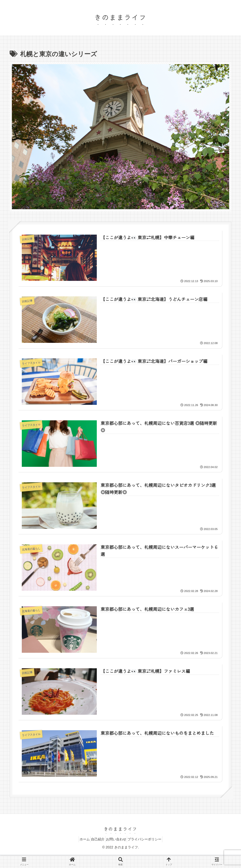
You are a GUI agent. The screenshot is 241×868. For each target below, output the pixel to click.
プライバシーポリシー (150, 841)
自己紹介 (96, 841)
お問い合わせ (118, 841)
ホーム (79, 841)
